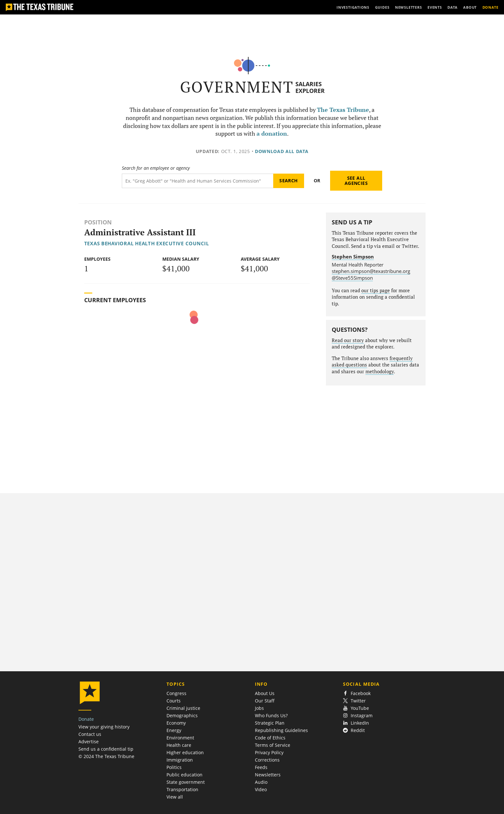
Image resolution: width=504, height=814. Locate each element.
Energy (174, 730)
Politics (174, 767)
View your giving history (104, 727)
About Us (265, 693)
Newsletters (268, 775)
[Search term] (198, 181)
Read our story (348, 340)
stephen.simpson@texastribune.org (371, 271)
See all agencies (356, 181)
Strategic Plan (270, 723)
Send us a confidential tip (106, 749)
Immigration (180, 760)
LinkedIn (356, 723)
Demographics (182, 715)
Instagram (358, 715)
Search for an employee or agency (156, 168)
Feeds (261, 767)
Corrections (267, 760)
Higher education (185, 752)
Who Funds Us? (271, 715)
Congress (176, 693)
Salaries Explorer (310, 87)
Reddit (354, 730)
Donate (86, 719)
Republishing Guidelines (281, 730)
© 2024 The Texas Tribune (106, 756)
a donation (272, 134)
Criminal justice (183, 708)
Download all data (282, 151)
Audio (261, 782)
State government (186, 782)
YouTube (356, 708)
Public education (184, 775)
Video (261, 789)
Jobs (259, 708)
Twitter (354, 701)
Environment (180, 738)
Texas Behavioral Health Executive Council (147, 243)
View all (175, 797)
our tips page (376, 290)
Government (237, 87)
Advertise (89, 742)
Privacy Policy (269, 752)
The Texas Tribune (343, 110)
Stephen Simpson (353, 257)
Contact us (90, 734)
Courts (174, 701)
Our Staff (265, 701)
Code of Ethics (270, 738)
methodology (380, 371)
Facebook (357, 693)
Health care (179, 745)
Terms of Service (273, 745)
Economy (176, 723)
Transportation (182, 789)
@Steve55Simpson (352, 278)
